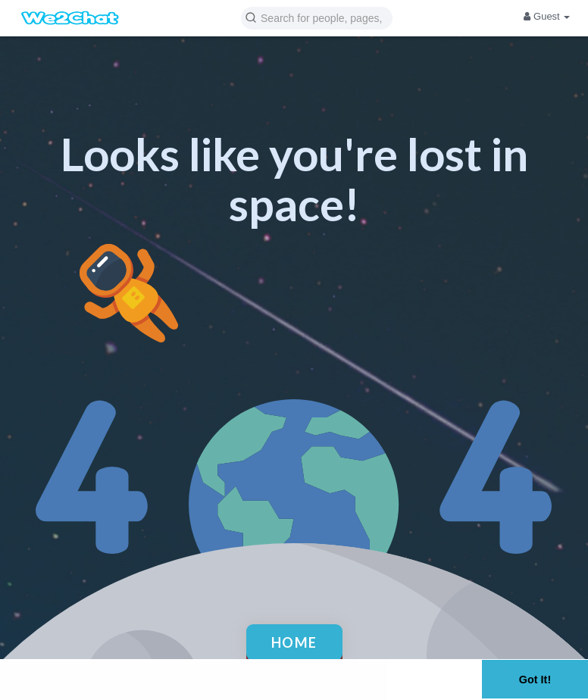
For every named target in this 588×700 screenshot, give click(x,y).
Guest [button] (547, 16)
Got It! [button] (535, 680)
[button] (317, 17)
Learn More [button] (45, 688)
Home (294, 642)
